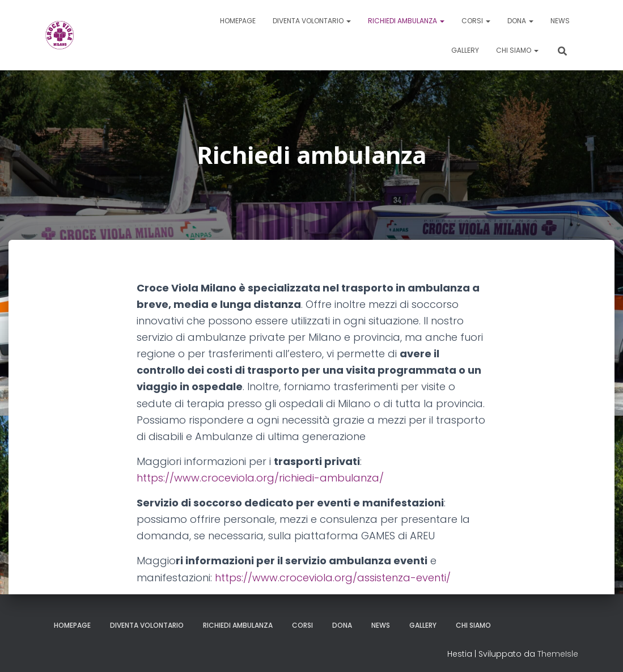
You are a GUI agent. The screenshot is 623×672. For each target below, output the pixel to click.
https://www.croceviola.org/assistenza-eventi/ (333, 578)
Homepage (238, 21)
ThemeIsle (558, 654)
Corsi (476, 21)
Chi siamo (517, 50)
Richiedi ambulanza (406, 21)
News (560, 21)
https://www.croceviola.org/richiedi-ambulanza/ (260, 478)
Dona (520, 21)
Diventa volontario (312, 21)
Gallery (465, 50)
